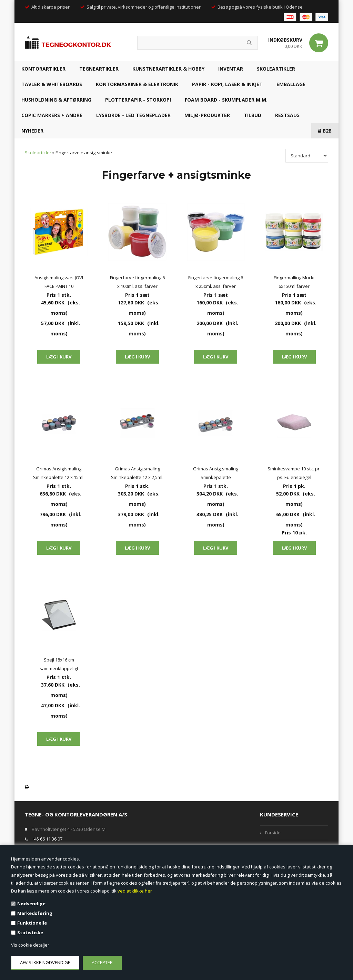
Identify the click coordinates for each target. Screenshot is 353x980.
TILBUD (253, 115)
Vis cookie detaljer (30, 945)
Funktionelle (32, 923)
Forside (273, 833)
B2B (325, 131)
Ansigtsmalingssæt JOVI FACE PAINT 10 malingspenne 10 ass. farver (59, 283)
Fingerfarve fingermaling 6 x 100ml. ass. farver (137, 282)
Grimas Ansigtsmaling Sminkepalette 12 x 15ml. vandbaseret (59, 474)
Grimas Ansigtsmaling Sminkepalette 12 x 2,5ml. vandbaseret (137, 474)
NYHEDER (32, 131)
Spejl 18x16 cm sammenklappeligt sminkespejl (59, 665)
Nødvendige (31, 904)
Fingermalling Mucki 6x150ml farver (294, 282)
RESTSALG (287, 115)
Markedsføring (35, 913)
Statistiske (30, 932)
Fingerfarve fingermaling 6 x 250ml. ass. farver (216, 282)
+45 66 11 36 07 (47, 839)
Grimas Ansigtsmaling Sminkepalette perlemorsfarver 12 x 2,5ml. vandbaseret (216, 474)
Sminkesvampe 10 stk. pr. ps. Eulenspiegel (294, 473)
